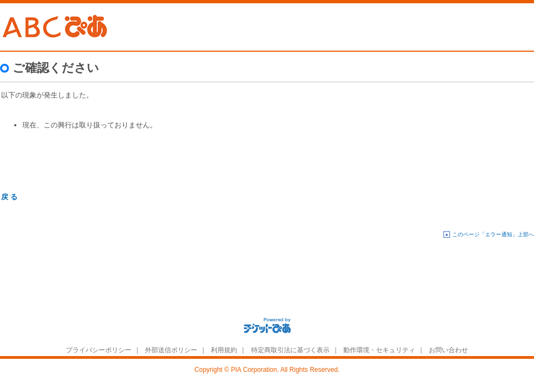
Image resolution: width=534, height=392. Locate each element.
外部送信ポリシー (171, 350)
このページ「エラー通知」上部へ (493, 234)
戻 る (9, 197)
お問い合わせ (448, 350)
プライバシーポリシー (99, 350)
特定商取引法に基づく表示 (290, 350)
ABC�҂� (56, 27)
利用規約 (224, 350)
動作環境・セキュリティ (379, 350)
